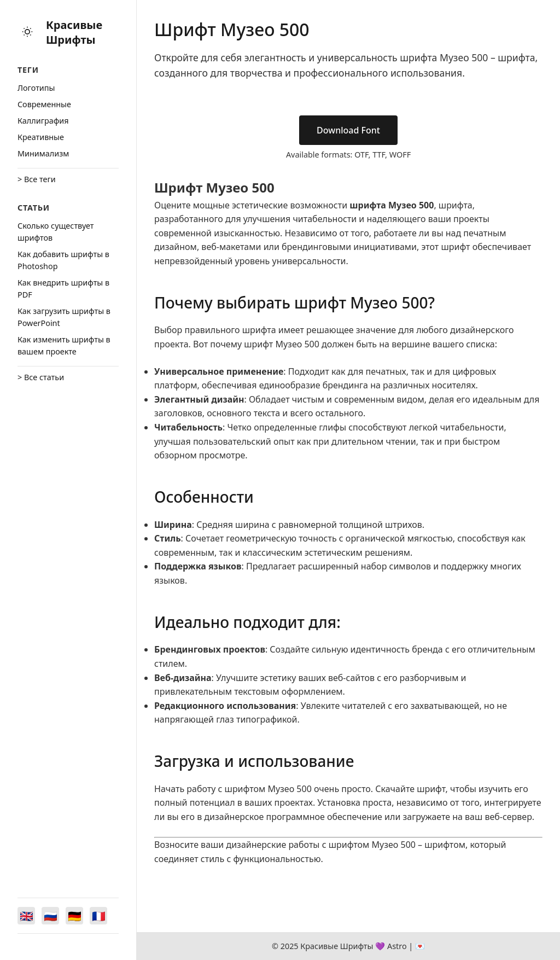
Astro (397, 946)
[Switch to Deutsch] (74, 916)
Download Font (348, 130)
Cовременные (44, 104)
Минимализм (43, 153)
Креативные (41, 137)
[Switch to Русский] (50, 916)
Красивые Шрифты (74, 32)
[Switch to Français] (98, 916)
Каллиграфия (43, 121)
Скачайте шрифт (410, 789)
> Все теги (37, 179)
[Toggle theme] (27, 33)
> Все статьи (41, 377)
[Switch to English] (26, 916)
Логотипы (36, 88)
